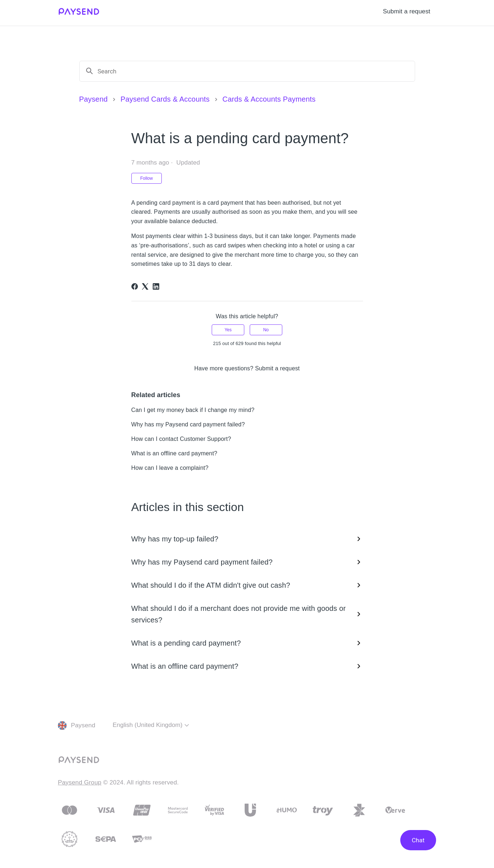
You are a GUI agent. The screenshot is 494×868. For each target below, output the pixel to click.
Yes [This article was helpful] (228, 330)
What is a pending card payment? (247, 643)
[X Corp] (145, 286)
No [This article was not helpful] (266, 330)
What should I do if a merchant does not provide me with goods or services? (247, 614)
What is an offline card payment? (174, 453)
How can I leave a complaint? (170, 468)
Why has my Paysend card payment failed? (188, 424)
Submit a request (407, 11)
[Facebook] (135, 286)
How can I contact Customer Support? (181, 439)
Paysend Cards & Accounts (165, 99)
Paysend (94, 99)
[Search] (253, 71)
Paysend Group (80, 782)
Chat (418, 840)
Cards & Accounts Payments (269, 99)
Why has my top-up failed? (247, 539)
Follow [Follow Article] (147, 178)
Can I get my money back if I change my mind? (193, 410)
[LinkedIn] (156, 286)
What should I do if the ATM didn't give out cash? (247, 585)
